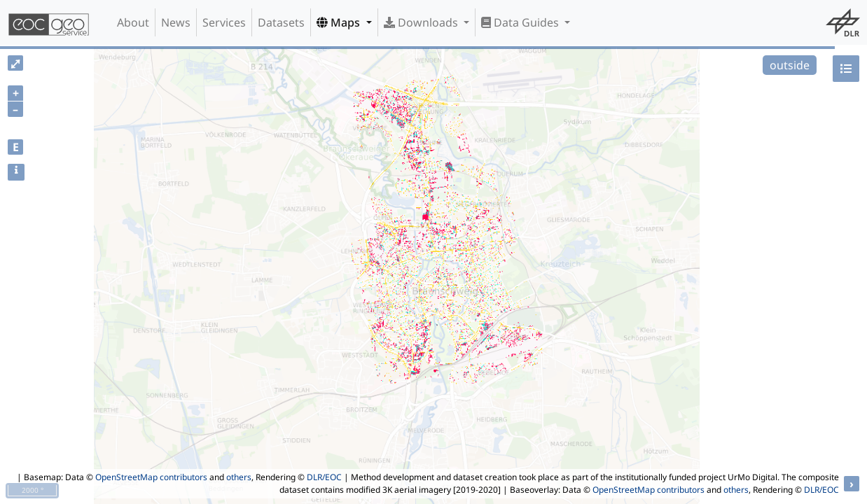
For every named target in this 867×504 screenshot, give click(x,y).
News (176, 22)
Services (224, 22)
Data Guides (521, 22)
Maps (340, 22)
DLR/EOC (324, 477)
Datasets (281, 22)
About (133, 22)
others (239, 477)
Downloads (422, 22)
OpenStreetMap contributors (151, 477)
